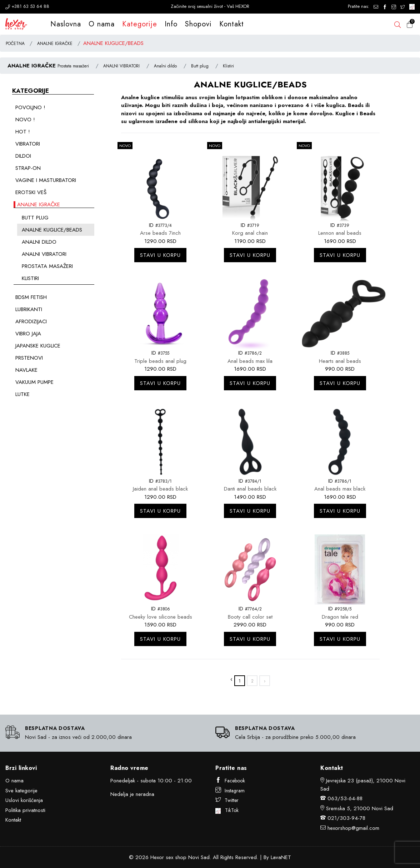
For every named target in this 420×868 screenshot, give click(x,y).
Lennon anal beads (340, 233)
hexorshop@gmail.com (353, 828)
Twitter (227, 800)
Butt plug (200, 66)
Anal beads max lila (250, 361)
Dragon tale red (340, 617)
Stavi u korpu (160, 255)
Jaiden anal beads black (160, 489)
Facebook (230, 781)
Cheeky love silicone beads (161, 617)
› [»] (265, 681)
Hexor (157, 857)
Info (171, 24)
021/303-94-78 (346, 818)
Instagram (230, 791)
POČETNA (15, 44)
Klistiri (228, 66)
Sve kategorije (21, 791)
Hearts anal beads (340, 361)
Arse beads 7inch (160, 233)
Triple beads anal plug (160, 361)
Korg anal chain (250, 233)
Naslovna (66, 24)
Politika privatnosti (25, 810)
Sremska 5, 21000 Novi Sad (360, 808)
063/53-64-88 (345, 798)
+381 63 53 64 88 (27, 6)
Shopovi (198, 24)
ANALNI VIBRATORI (121, 66)
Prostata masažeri (73, 66)
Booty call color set (250, 617)
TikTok (227, 810)
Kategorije (140, 24)
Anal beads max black (340, 489)
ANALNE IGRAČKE (55, 44)
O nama (102, 24)
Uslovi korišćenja (24, 800)
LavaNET (281, 857)
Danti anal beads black (250, 489)
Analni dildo (165, 66)
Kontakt (232, 24)
